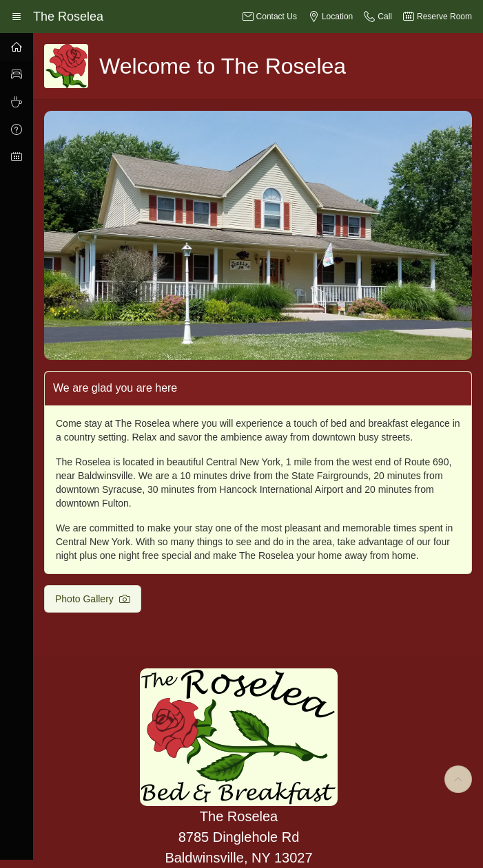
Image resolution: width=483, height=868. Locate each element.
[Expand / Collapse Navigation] (17, 17)
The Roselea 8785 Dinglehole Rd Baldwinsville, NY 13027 (238, 837)
